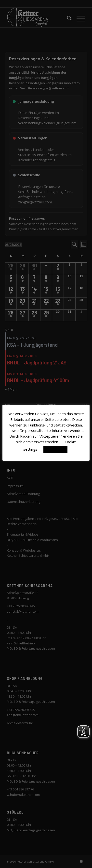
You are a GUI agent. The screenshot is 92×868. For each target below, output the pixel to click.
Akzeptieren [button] (55, 449)
